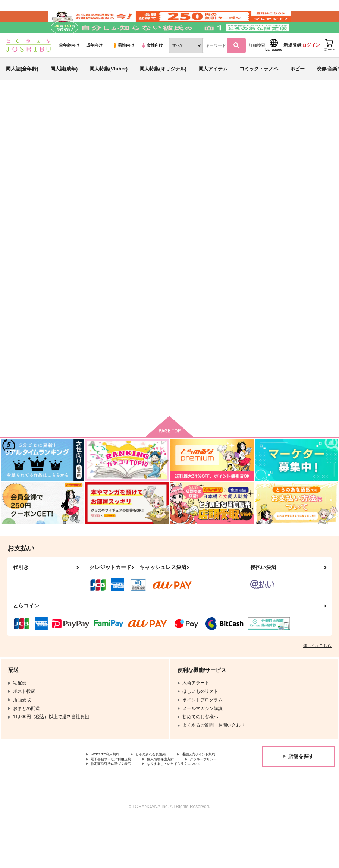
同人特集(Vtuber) (109, 91)
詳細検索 (257, 67)
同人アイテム (213, 91)
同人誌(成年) (64, 91)
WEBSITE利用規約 (110, 786)
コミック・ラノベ (259, 91)
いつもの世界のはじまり (269, 169)
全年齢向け (69, 67)
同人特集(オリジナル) (163, 91)
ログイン (311, 67)
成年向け (94, 67)
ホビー (297, 91)
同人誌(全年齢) (22, 91)
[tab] (105, 251)
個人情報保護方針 (109, 799)
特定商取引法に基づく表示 (117, 805)
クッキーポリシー (160, 799)
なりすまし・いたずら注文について (126, 811)
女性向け (152, 67)
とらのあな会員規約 (165, 786)
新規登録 (292, 67)
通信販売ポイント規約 (113, 792)
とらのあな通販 (19, 123)
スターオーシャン (128, 144)
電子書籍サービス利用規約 (178, 792)
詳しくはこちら (317, 676)
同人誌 (49, 123)
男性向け (123, 67)
